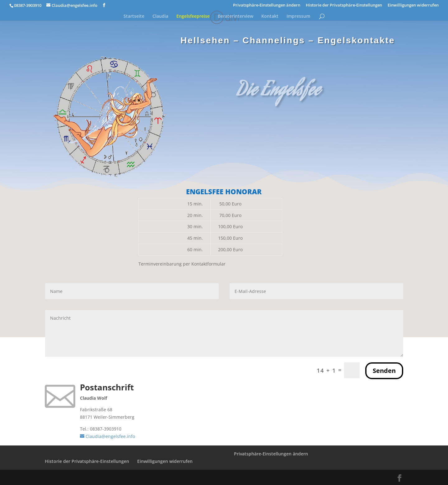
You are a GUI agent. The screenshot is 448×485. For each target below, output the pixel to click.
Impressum (298, 16)
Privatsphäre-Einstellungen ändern (267, 5)
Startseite (134, 16)
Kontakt (270, 16)
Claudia (160, 16)
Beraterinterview (236, 16)
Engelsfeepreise (193, 16)
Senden (384, 371)
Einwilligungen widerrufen (413, 5)
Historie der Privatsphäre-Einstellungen (344, 5)
